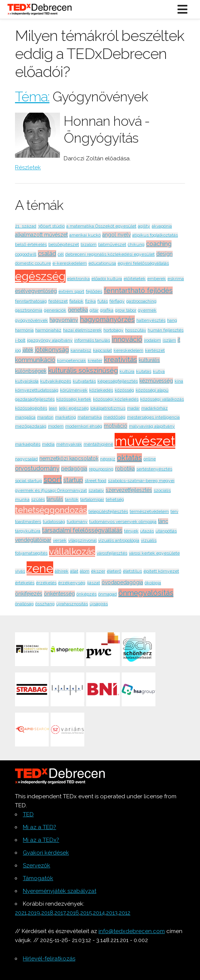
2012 (125, 913)
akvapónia (162, 226)
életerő (114, 571)
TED (28, 814)
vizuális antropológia (119, 540)
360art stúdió (51, 226)
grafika (107, 310)
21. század (26, 226)
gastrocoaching (141, 301)
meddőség (114, 417)
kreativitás (120, 360)
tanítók (72, 499)
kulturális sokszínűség (83, 370)
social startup (28, 481)
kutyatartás (84, 381)
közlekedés (101, 390)
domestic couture (33, 263)
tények (131, 531)
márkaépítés (28, 444)
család (47, 254)
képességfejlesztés (118, 381)
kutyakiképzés (56, 381)
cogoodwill (26, 254)
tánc (163, 521)
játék (28, 350)
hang (172, 320)
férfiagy (117, 301)
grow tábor (126, 310)
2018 (47, 913)
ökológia (153, 583)
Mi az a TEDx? (41, 840)
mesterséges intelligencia (153, 417)
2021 (21, 913)
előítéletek (135, 279)
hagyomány (64, 320)
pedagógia (74, 469)
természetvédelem (149, 511)
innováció (127, 339)
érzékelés (46, 583)
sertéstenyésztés (154, 469)
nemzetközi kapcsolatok (69, 458)
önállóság (24, 604)
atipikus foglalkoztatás (155, 235)
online (150, 459)
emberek (157, 279)
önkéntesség (59, 594)
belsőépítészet (64, 244)
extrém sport (71, 291)
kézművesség (156, 381)
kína (179, 381)
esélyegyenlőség (36, 291)
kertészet (155, 350)
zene (40, 568)
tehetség (115, 499)
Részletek (28, 167)
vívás (20, 571)
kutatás (144, 371)
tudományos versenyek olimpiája (123, 522)
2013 (112, 913)
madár (133, 408)
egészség (40, 276)
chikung (136, 244)
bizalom (89, 244)
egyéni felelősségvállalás (143, 263)
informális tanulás (92, 340)
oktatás (129, 458)
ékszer (98, 571)
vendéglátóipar (33, 540)
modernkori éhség (84, 426)
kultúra (127, 371)
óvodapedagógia (122, 582)
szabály (96, 490)
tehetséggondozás (51, 510)
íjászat (93, 583)
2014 (99, 913)
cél (61, 254)
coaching (159, 244)
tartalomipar (92, 499)
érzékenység (72, 583)
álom (85, 571)
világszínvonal (82, 540)
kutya (159, 371)
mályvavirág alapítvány (152, 426)
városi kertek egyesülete (154, 553)
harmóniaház (48, 330)
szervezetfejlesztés (129, 490)
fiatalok (76, 301)
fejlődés (94, 291)
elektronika (78, 279)
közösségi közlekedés (116, 399)
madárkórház (154, 408)
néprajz (108, 459)
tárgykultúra (28, 531)
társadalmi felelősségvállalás (82, 530)
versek (60, 540)
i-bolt (20, 340)
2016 (73, 913)
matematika (90, 417)
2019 (34, 913)
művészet (145, 441)
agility (144, 226)
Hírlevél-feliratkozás (49, 959)
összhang (45, 604)
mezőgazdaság (31, 426)
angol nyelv (116, 235)
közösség (124, 390)
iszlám (169, 340)
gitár (94, 310)
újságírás (99, 604)
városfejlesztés (112, 553)
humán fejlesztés (166, 330)
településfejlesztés (108, 511)
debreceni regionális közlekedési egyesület (110, 254)
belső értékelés (31, 244)
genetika (78, 310)
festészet (58, 301)
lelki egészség (74, 408)
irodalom (152, 340)
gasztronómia (29, 310)
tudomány (77, 522)
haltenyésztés (151, 320)
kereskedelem (128, 350)
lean (53, 408)
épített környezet (161, 571)
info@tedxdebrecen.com (132, 931)
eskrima (176, 279)
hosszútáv (136, 330)
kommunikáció (35, 360)
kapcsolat (102, 350)
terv (174, 511)
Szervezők (37, 865)
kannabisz (81, 350)
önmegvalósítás (146, 593)
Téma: (32, 96)
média (48, 444)
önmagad (107, 594)
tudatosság (54, 522)
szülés (38, 499)
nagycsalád (26, 459)
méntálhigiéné (98, 444)
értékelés (25, 583)
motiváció (116, 426)
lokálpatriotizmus (108, 408)
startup (73, 480)
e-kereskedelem (70, 263)
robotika (125, 469)
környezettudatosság (37, 390)
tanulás (55, 499)
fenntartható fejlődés (138, 290)
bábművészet (112, 244)
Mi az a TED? (40, 827)
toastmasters (28, 522)
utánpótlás (166, 531)
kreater (95, 360)
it (179, 340)
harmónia (24, 330)
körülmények (74, 390)
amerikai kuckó (85, 235)
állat (74, 571)
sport (53, 479)
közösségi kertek (74, 399)
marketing (66, 417)
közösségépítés (31, 408)
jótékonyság (52, 350)
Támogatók (38, 878)
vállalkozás (72, 551)
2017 (60, 913)
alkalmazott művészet (41, 235)
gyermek (147, 310)
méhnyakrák (69, 444)
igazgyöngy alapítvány (50, 340)
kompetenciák (72, 360)
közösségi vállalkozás (162, 399)
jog (18, 350)
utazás (147, 531)
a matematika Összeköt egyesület (101, 226)
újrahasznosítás (72, 604)
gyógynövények (31, 320)
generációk (55, 310)
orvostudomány (37, 468)
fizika (90, 301)
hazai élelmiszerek (82, 330)
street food (96, 481)
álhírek (62, 571)
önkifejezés (29, 594)
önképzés (87, 594)
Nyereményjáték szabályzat (60, 891)
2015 (86, 913)
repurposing (101, 469)
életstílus (132, 571)
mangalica (25, 417)
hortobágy (113, 330)
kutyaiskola (27, 381)
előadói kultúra (107, 279)
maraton (45, 417)
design (164, 254)
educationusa (102, 263)
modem (56, 426)
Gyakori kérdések (46, 853)
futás (103, 301)
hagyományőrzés (107, 319)
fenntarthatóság (31, 301)
